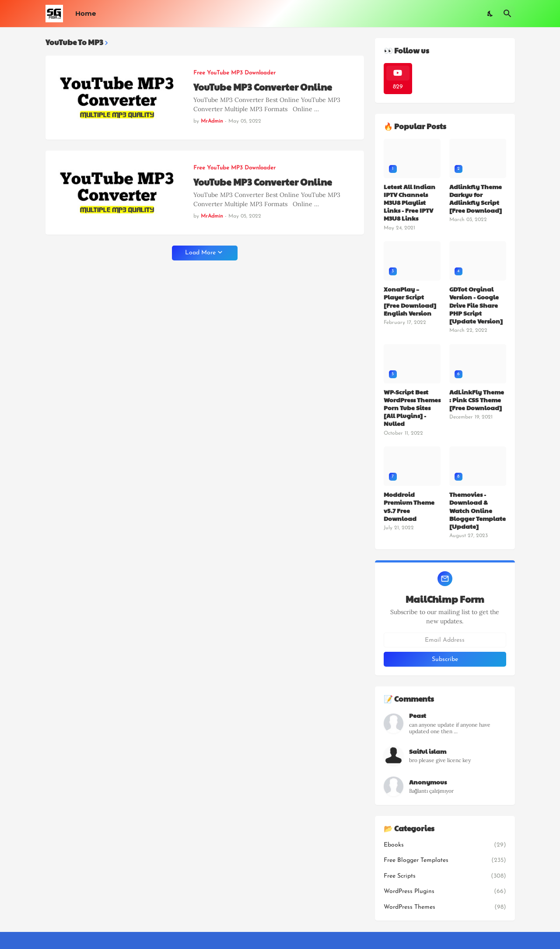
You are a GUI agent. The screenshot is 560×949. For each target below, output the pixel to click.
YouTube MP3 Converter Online (263, 87)
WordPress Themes (445, 907)
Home (86, 13)
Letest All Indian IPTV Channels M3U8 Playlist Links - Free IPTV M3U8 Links (409, 202)
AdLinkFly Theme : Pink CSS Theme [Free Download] (477, 400)
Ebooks (445, 845)
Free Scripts (445, 876)
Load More (200, 253)
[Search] (507, 14)
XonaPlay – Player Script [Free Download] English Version (410, 301)
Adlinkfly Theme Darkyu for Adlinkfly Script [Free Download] (476, 199)
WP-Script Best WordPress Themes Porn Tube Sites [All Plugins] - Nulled (412, 408)
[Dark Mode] (490, 14)
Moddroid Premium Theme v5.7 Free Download (409, 506)
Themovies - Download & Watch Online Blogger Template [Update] (478, 510)
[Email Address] (445, 640)
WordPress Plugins (445, 892)
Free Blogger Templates (445, 861)
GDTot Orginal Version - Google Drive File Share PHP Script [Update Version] (476, 305)
